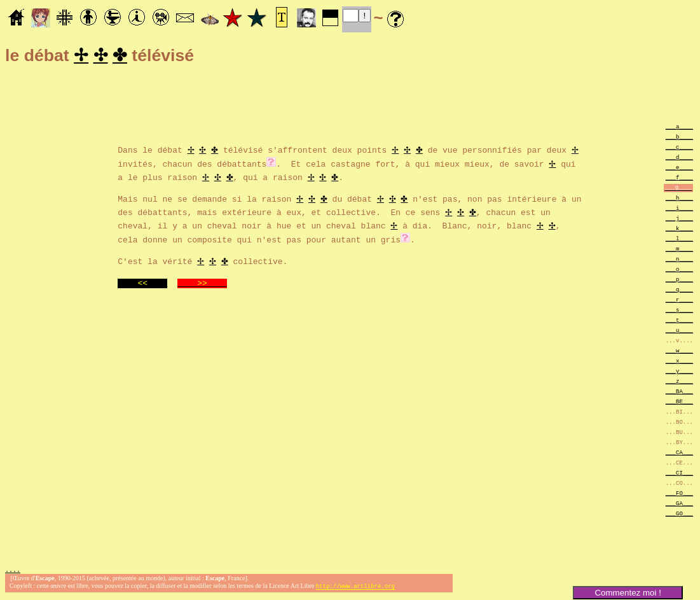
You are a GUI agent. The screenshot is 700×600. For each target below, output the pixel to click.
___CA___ (679, 454)
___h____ (679, 199)
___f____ (679, 179)
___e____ (679, 169)
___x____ (679, 362)
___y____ (679, 373)
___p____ (679, 281)
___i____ (679, 210)
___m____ (679, 250)
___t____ (679, 322)
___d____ (679, 159)
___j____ (679, 220)
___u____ (679, 332)
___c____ (679, 149)
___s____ (679, 311)
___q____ (679, 291)
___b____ (679, 138)
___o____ (679, 271)
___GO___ (679, 515)
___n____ (679, 261)
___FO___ (679, 495)
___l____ (679, 240)
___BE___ (679, 403)
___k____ (679, 230)
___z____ (679, 383)
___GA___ (679, 505)
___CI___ (679, 474)
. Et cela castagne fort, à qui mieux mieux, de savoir (412, 165)
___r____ (679, 301)
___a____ (679, 128)
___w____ (679, 352)
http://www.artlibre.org (355, 590)
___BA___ (679, 393)
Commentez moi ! (628, 593)
